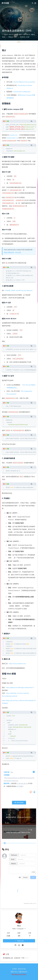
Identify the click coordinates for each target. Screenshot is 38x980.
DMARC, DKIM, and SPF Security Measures (19, 290)
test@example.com (12, 138)
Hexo (16, 972)
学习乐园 (5, 3)
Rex (12, 772)
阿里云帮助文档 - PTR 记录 (12, 252)
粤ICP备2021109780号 (19, 974)
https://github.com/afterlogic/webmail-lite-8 (20, 687)
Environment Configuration (22, 92)
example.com (14, 135)
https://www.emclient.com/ (18, 664)
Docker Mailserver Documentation (24, 82)
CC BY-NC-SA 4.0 (22, 783)
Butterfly (24, 972)
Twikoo (31, 903)
